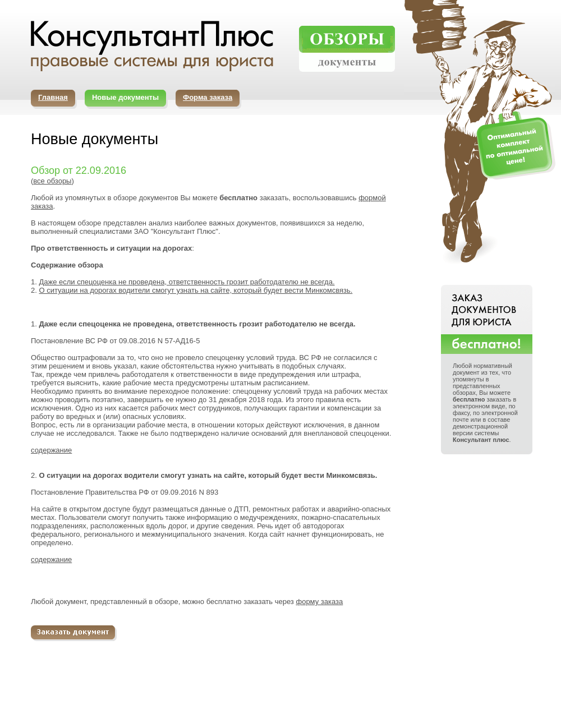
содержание (51, 450)
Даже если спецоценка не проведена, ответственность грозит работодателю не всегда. (187, 282)
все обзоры (52, 181)
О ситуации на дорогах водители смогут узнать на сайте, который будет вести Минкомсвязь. (196, 290)
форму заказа (319, 602)
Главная (53, 97)
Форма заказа (208, 97)
